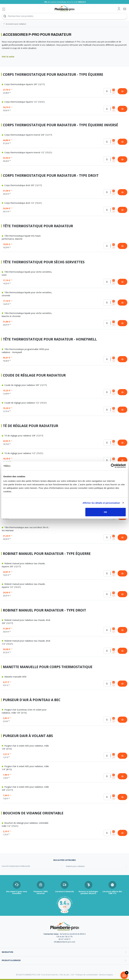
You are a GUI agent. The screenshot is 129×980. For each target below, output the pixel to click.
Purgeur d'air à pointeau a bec (32, 700)
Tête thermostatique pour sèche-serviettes (44, 262)
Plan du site (64, 975)
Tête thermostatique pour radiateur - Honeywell (50, 339)
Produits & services (11, 960)
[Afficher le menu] (4, 9)
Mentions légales (106, 975)
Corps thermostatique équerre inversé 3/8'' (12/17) (27, 135)
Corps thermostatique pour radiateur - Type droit (51, 175)
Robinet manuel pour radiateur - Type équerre (47, 554)
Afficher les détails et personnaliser (101, 503)
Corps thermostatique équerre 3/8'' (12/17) (23, 84)
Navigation (7, 952)
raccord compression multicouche (16, 866)
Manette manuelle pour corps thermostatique (48, 667)
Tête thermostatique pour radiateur (38, 226)
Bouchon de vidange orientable (33, 813)
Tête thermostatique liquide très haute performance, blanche (21, 237)
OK (105, 512)
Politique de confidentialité (87, 975)
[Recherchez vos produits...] (64, 16)
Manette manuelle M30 (14, 677)
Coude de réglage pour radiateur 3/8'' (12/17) (24, 385)
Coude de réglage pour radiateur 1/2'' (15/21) (24, 403)
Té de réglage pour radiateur (31, 426)
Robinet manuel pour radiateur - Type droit (44, 610)
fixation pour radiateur (75, 866)
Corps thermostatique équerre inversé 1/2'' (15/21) (27, 152)
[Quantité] (109, 91)
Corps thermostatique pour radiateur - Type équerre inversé (60, 125)
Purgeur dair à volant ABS (28, 736)
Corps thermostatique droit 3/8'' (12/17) (22, 185)
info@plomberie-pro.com (65, 942)
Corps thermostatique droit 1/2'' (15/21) (22, 203)
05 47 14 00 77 (65, 939)
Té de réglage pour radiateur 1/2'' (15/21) (22, 453)
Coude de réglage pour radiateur (34, 375)
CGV (72, 975)
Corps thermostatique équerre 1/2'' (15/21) (23, 102)
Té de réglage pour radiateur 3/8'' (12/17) (22, 436)
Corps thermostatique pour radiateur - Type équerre (53, 75)
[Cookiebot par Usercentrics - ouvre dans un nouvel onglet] (113, 466)
